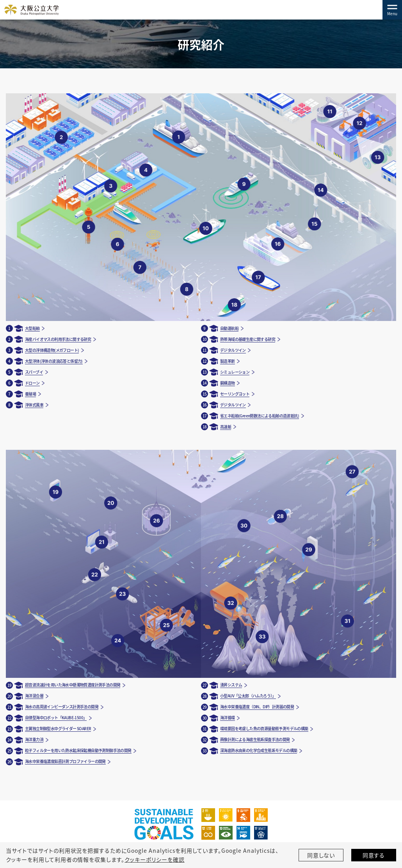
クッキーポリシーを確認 (155, 859)
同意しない (321, 855)
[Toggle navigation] (392, 10)
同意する (374, 855)
